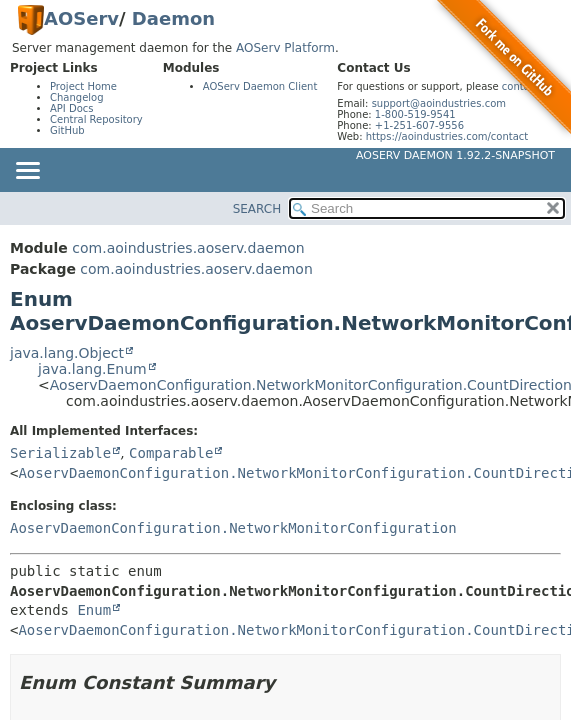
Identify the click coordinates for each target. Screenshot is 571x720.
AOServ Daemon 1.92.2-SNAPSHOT (455, 155)
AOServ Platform (285, 48)
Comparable (171, 453)
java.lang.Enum (92, 369)
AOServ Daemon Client (260, 86)
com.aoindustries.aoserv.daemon (188, 248)
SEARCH (257, 209)
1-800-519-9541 (415, 114)
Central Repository (96, 119)
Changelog (77, 97)
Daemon (173, 18)
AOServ (81, 18)
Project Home (83, 86)
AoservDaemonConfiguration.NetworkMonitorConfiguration (233, 528)
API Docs (72, 108)
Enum (94, 610)
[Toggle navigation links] (27, 172)
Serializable (60, 453)
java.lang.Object (67, 353)
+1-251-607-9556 (419, 125)
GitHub (67, 130)
